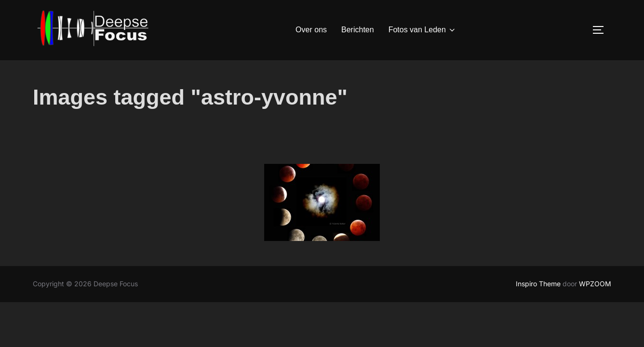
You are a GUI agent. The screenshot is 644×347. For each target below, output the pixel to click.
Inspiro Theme (538, 305)
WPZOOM (595, 305)
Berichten (358, 30)
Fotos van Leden (423, 30)
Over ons (311, 30)
